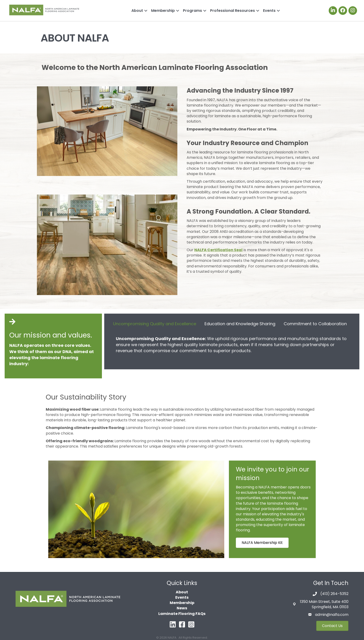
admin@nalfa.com (332, 615)
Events (269, 11)
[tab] (155, 323)
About (137, 11)
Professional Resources (232, 11)
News (182, 608)
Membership (163, 11)
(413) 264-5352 (334, 594)
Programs (192, 11)
